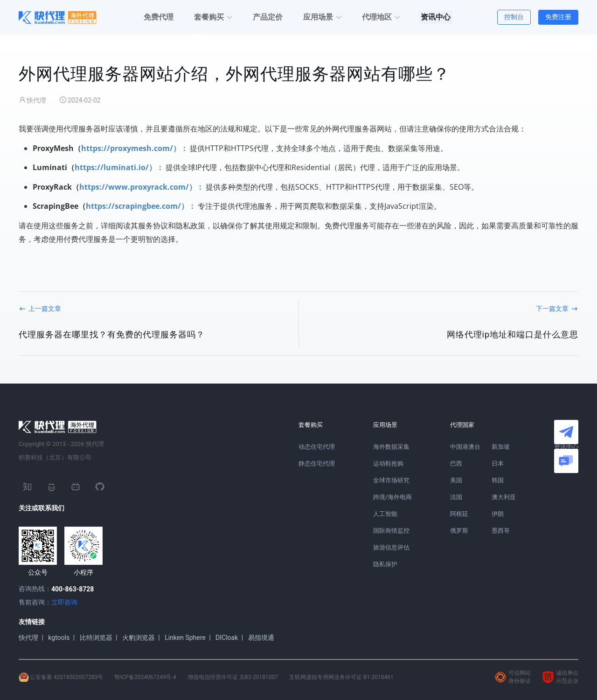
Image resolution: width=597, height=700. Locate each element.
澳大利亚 (504, 497)
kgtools (59, 638)
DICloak (227, 638)
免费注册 (558, 17)
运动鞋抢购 (388, 463)
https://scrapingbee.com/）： (141, 206)
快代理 (28, 638)
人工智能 (385, 514)
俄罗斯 (459, 531)
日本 (498, 463)
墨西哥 (501, 531)
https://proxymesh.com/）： (135, 148)
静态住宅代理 (317, 463)
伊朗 (498, 514)
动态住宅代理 (317, 447)
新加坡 (501, 447)
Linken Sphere (185, 638)
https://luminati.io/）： (119, 167)
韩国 (498, 480)
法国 (456, 497)
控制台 (514, 17)
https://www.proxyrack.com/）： (142, 187)
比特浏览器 (96, 638)
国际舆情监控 (391, 531)
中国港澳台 (465, 447)
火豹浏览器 (139, 638)
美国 (456, 480)
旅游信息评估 (391, 547)
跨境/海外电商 (392, 497)
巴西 (456, 463)
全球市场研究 (391, 480)
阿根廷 (459, 514)
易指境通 (261, 638)
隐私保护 (385, 564)
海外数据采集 (391, 447)
